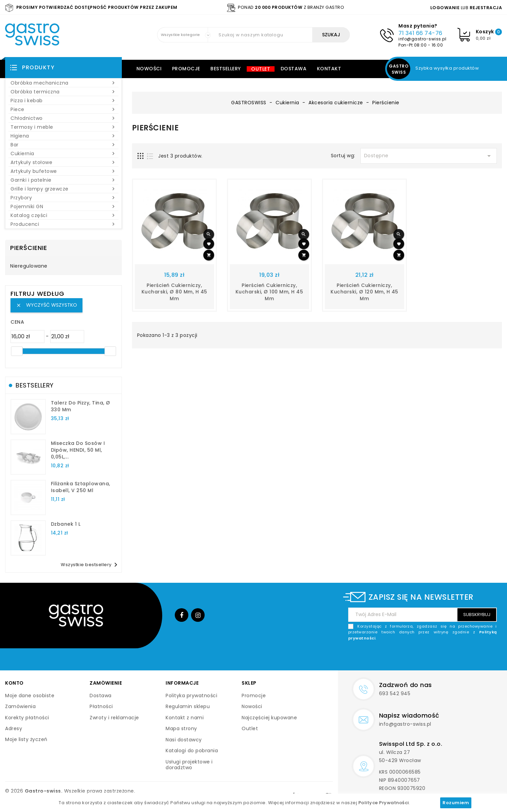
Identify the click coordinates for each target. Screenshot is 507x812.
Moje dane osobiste (30, 696)
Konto (14, 683)
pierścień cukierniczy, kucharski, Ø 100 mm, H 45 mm (269, 292)
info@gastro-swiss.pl (422, 39)
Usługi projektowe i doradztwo (189, 765)
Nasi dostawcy (184, 740)
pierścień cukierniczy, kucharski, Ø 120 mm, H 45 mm (364, 292)
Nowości (149, 69)
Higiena (63, 136)
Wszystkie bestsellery (90, 565)
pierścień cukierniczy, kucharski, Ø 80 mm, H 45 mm (174, 292)
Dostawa (294, 69)
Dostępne (429, 156)
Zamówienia (20, 706)
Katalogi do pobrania (192, 751)
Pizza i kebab (63, 101)
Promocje (186, 69)
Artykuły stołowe (63, 162)
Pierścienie (29, 248)
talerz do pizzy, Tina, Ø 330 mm (81, 406)
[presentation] (445, 657)
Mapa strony (181, 728)
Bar (63, 145)
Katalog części (63, 215)
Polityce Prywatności (384, 803)
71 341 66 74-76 (420, 33)
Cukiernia (63, 154)
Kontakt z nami (185, 718)
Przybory (63, 198)
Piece (63, 109)
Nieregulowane (29, 266)
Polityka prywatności (191, 696)
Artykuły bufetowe (63, 171)
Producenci (63, 224)
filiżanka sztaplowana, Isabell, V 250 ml (81, 487)
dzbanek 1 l (66, 524)
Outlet (261, 69)
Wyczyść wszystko (46, 305)
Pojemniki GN (63, 206)
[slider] (17, 351)
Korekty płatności (27, 718)
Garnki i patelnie (63, 180)
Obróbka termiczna (63, 92)
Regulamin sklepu (188, 706)
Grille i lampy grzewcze (63, 189)
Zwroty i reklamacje (114, 718)
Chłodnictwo (63, 118)
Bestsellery (226, 69)
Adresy (14, 728)
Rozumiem (456, 803)
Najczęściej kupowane (269, 718)
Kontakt (329, 69)
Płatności (101, 706)
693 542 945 (395, 693)
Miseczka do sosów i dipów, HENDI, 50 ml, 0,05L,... (78, 450)
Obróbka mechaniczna (63, 83)
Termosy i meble (63, 127)
